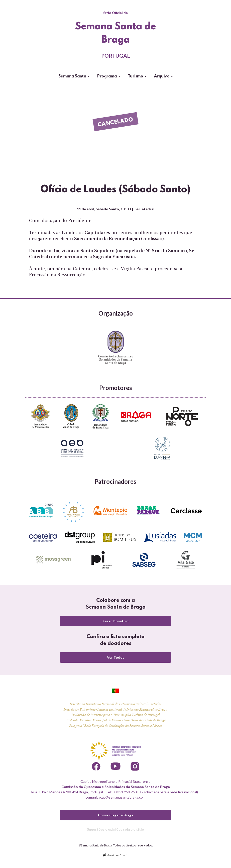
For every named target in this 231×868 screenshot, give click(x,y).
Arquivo (163, 76)
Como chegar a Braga (116, 815)
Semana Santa (74, 76)
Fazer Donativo (116, 621)
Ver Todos (116, 657)
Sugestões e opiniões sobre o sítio (115, 829)
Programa (109, 76)
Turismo (137, 76)
